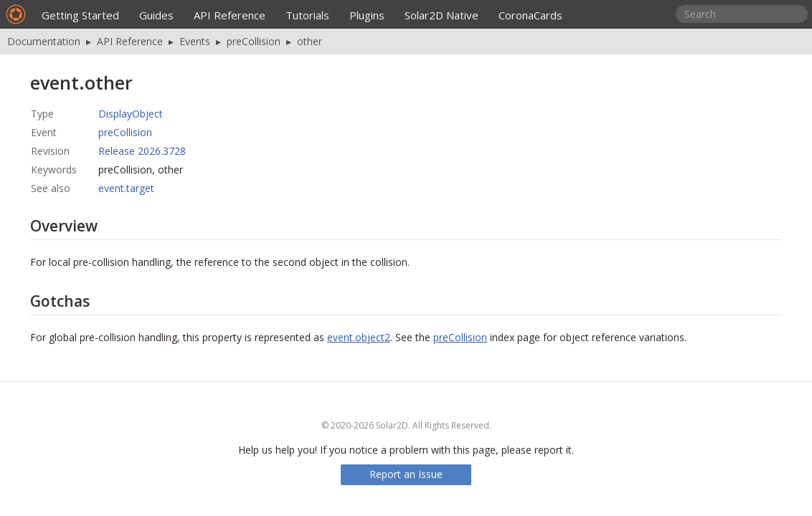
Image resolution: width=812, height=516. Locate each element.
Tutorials (307, 15)
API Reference (230, 15)
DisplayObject (131, 114)
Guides (156, 15)
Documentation (44, 41)
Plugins (367, 15)
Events (195, 41)
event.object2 (359, 337)
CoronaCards (530, 15)
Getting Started (80, 15)
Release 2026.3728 (142, 151)
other (310, 41)
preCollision (254, 41)
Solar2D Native (442, 15)
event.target (126, 188)
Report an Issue (406, 474)
